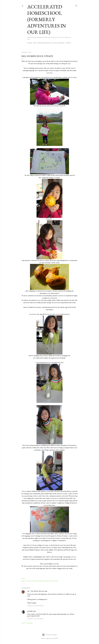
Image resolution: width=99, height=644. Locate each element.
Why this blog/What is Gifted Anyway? (49, 43)
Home (30, 43)
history (41, 581)
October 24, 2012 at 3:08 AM (35, 606)
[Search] (76, 5)
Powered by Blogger (49, 635)
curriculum (29, 581)
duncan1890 (55, 638)
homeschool (47, 581)
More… (69, 43)
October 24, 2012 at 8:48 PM (35, 619)
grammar (35, 581)
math (52, 581)
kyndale (30, 611)
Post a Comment (27, 623)
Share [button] (23, 578)
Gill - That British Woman (36, 591)
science (56, 581)
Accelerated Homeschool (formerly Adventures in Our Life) (47, 19)
